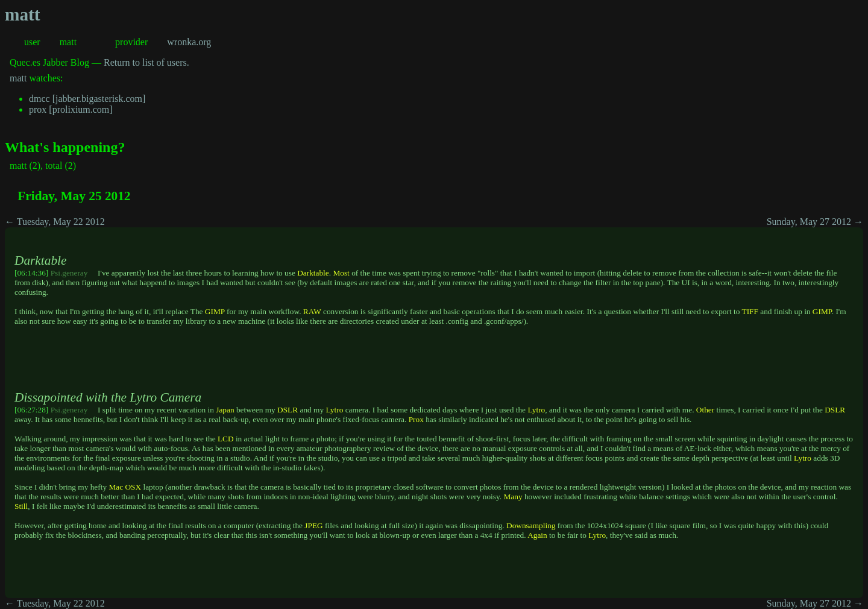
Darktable (313, 273)
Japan (225, 410)
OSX (133, 487)
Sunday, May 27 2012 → (815, 222)
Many (513, 497)
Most (341, 273)
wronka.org (189, 42)
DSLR (288, 410)
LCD (226, 439)
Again (537, 535)
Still (21, 506)
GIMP (215, 311)
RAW (312, 311)
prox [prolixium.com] (71, 109)
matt (23, 14)
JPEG (313, 525)
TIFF (750, 311)
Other (705, 410)
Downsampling (531, 525)
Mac (116, 487)
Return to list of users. (146, 62)
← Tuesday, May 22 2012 (55, 222)
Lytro (334, 410)
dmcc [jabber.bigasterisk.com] (87, 99)
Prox (416, 419)
